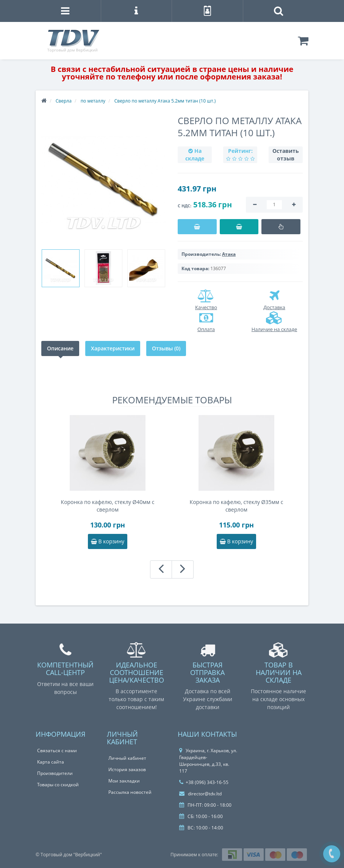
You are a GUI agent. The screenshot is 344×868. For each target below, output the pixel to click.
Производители (55, 773)
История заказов (127, 769)
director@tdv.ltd (200, 794)
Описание (60, 348)
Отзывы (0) (166, 348)
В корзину (108, 541)
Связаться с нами (57, 751)
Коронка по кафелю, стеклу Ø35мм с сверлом (237, 506)
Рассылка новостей (130, 792)
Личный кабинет (127, 758)
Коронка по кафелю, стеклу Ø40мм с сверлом (108, 506)
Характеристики (113, 348)
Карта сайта (51, 762)
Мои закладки (124, 781)
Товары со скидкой (58, 785)
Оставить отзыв (286, 155)
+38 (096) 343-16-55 (204, 782)
